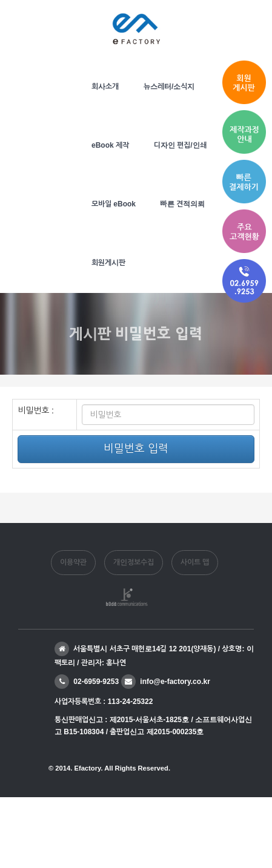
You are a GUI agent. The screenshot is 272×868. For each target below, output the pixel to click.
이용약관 (73, 562)
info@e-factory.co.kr (166, 682)
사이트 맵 (195, 562)
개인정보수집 (134, 562)
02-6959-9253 (87, 682)
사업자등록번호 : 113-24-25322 (104, 702)
